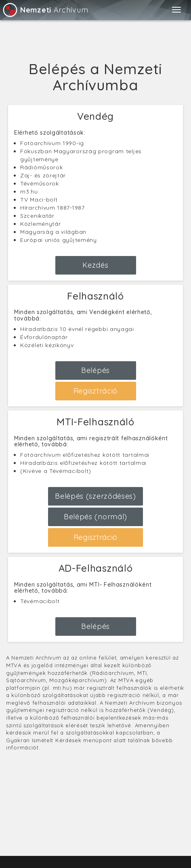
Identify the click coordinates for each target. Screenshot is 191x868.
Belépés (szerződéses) (95, 496)
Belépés (95, 370)
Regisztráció (95, 391)
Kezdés (95, 265)
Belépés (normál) (95, 517)
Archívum (45, 10)
